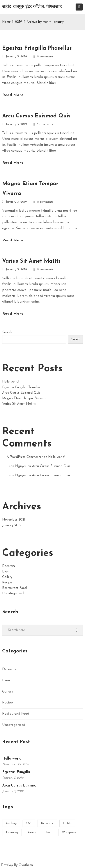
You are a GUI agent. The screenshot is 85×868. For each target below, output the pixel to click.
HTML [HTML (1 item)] (67, 823)
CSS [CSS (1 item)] (29, 823)
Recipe (7, 583)
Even (6, 572)
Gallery (7, 577)
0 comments (45, 57)
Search (7, 332)
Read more (13, 95)
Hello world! (11, 382)
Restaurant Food (14, 588)
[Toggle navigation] (79, 7)
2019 (19, 22)
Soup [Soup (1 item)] (49, 833)
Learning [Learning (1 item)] (12, 833)
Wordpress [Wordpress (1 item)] (69, 833)
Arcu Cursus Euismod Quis (36, 116)
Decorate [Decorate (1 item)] (47, 823)
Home (6, 22)
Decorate (9, 566)
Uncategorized (13, 594)
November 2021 (14, 520)
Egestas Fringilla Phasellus (37, 48)
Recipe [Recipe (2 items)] (32, 833)
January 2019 (12, 525)
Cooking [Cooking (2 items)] (11, 823)
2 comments (45, 124)
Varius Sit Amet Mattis (31, 261)
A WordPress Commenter (25, 457)
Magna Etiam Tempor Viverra (30, 189)
